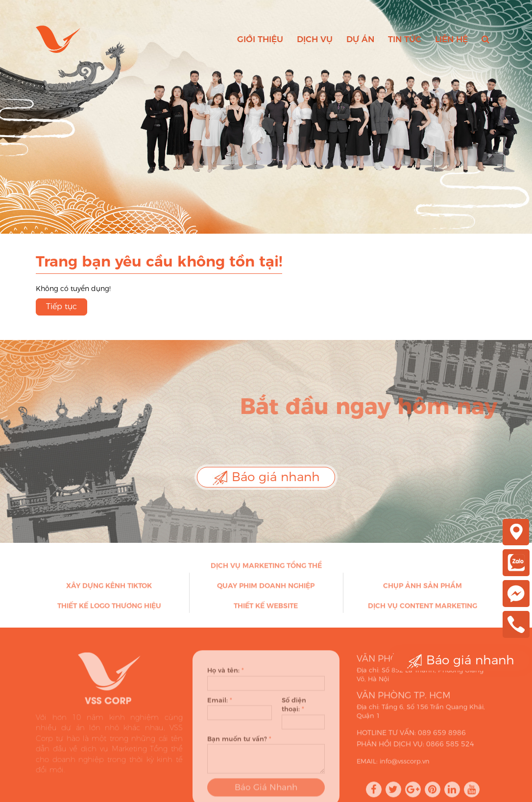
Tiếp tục (61, 306)
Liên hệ (451, 39)
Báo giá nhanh (266, 477)
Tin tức (405, 39)
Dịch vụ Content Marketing (423, 608)
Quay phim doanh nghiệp (266, 588)
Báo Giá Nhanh (266, 793)
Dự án (360, 39)
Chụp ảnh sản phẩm (423, 588)
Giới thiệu (260, 39)
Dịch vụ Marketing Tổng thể (266, 568)
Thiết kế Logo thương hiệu (109, 608)
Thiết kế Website (266, 608)
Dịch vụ (315, 39)
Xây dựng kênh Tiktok (109, 588)
